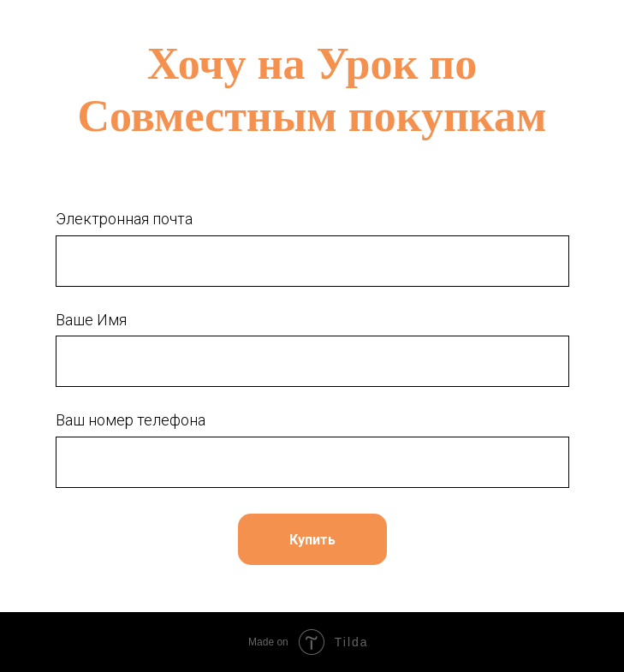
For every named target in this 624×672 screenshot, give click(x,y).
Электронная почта (124, 219)
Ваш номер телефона (131, 420)
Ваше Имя (91, 320)
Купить (312, 540)
